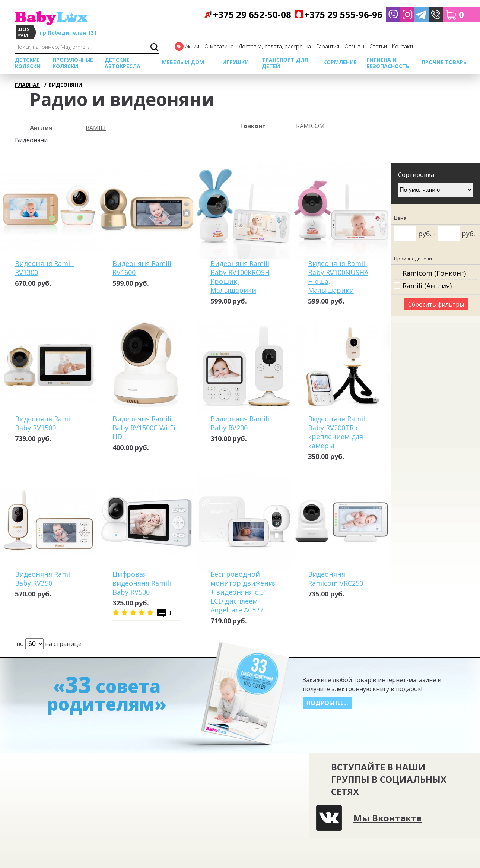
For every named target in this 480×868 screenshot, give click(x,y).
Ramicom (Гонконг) (434, 273)
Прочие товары (445, 62)
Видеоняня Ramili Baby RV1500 (44, 423)
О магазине (219, 46)
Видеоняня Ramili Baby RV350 (44, 579)
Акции (192, 46)
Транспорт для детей (285, 63)
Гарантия (328, 46)
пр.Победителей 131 (68, 33)
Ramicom (310, 126)
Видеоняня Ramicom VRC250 (336, 579)
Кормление (340, 62)
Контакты (404, 46)
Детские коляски (28, 63)
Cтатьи (378, 46)
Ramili (96, 128)
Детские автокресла (123, 63)
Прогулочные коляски (73, 63)
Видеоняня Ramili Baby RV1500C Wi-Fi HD (144, 428)
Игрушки (236, 62)
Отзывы (354, 46)
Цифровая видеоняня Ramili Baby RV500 (142, 583)
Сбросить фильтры (436, 304)
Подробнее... (327, 703)
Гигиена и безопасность (388, 63)
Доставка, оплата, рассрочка (275, 46)
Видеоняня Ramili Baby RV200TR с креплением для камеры (337, 432)
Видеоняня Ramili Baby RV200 (240, 423)
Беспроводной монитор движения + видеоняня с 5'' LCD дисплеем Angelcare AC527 (244, 592)
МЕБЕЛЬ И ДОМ (183, 62)
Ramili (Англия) (427, 286)
